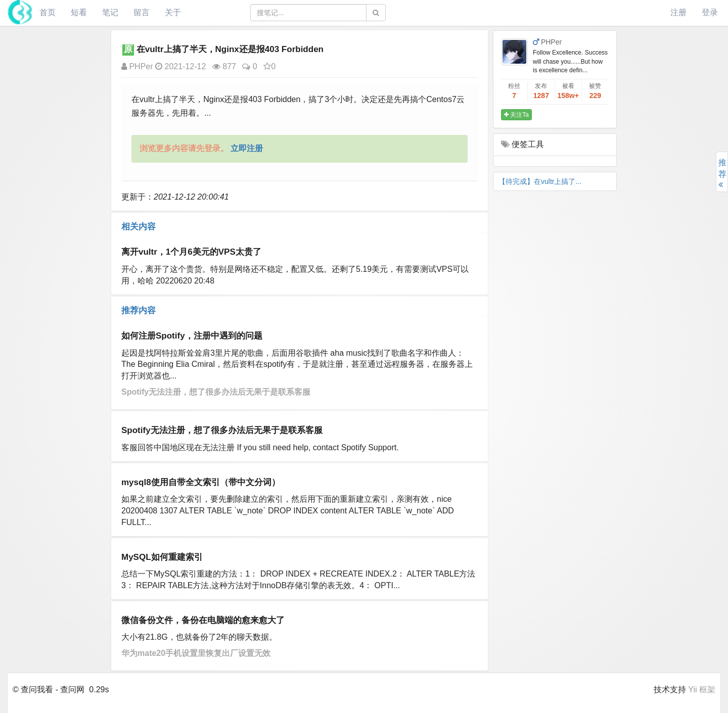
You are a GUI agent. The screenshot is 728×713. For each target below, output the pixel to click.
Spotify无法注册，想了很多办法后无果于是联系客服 (216, 392)
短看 (79, 12)
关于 (173, 12)
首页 (48, 12)
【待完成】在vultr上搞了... (540, 181)
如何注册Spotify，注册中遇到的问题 (192, 336)
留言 (142, 12)
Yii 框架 (702, 690)
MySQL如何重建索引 (162, 557)
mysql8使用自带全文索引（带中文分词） (201, 482)
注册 (678, 12)
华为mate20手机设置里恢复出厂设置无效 (196, 653)
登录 (710, 12)
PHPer (137, 66)
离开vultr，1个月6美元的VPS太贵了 (191, 252)
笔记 (110, 12)
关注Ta (516, 115)
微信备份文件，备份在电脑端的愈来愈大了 (203, 620)
